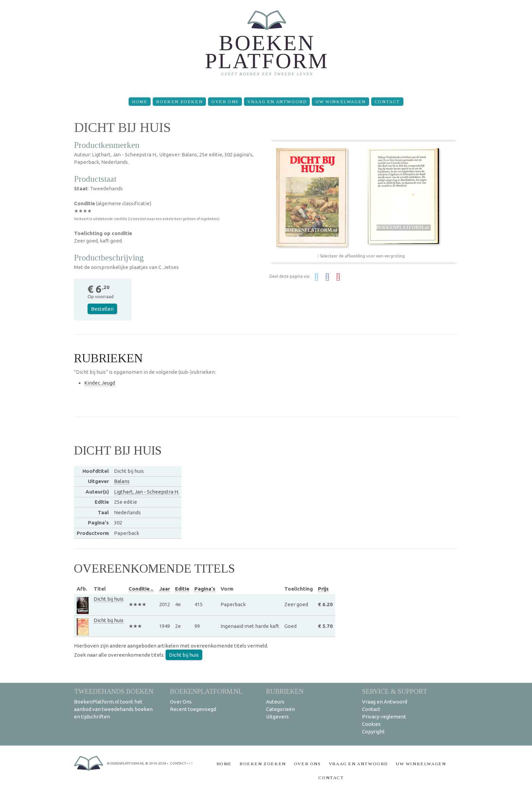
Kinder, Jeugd (100, 383)
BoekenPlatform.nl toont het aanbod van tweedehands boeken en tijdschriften (113, 709)
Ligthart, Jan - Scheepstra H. (147, 492)
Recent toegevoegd (193, 709)
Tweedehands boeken (114, 691)
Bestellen (102, 309)
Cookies (371, 724)
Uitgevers (277, 717)
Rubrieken (285, 691)
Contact (387, 102)
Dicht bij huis (109, 599)
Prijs (323, 589)
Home (140, 102)
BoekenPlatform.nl (206, 691)
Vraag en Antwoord (277, 102)
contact (178, 763)
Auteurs (275, 702)
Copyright (373, 731)
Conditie (141, 589)
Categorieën (280, 709)
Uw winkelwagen (340, 102)
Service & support (395, 691)
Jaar (165, 589)
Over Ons (225, 102)
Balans (122, 481)
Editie (182, 589)
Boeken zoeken (179, 102)
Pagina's (205, 589)
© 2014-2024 (156, 763)
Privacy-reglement (384, 717)
